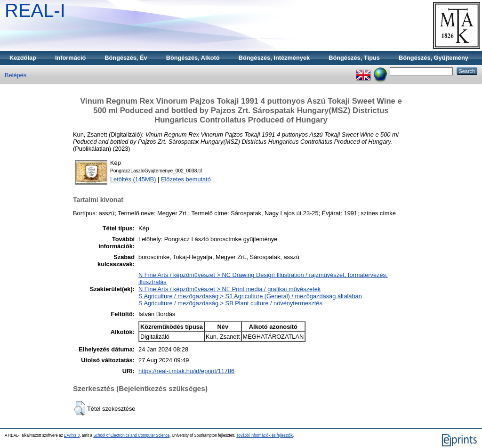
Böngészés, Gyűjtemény (434, 58)
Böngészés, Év (126, 58)
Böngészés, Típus (354, 58)
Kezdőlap (23, 58)
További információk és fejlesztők (265, 436)
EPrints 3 (72, 436)
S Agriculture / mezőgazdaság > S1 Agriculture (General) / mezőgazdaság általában (250, 296)
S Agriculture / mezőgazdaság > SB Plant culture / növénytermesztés (230, 303)
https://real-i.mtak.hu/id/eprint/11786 (186, 371)
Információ (70, 58)
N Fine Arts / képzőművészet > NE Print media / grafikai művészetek (229, 289)
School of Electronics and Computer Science (131, 436)
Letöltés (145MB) (133, 179)
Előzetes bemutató (186, 179)
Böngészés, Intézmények (274, 58)
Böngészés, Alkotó (193, 58)
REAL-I (35, 10)
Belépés (16, 75)
